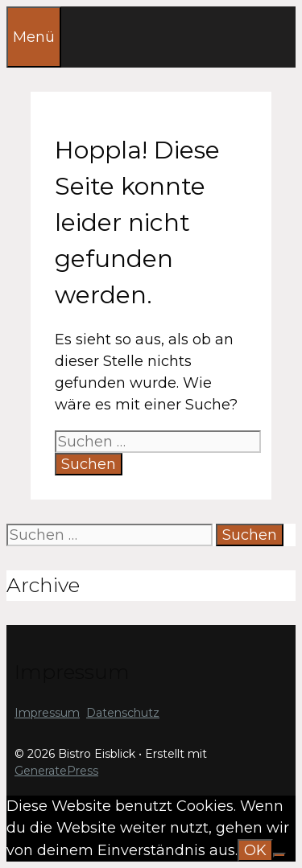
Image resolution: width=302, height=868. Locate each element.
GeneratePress (56, 771)
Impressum (47, 713)
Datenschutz (123, 713)
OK (255, 850)
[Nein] (279, 855)
